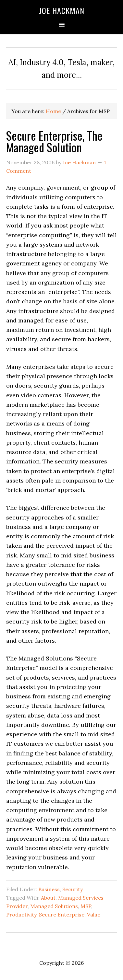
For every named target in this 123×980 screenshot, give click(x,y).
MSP (86, 906)
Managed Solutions (54, 906)
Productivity (21, 915)
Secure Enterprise (62, 915)
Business (49, 889)
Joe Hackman (62, 10)
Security (73, 889)
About (48, 898)
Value (94, 915)
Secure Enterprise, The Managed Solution (54, 141)
